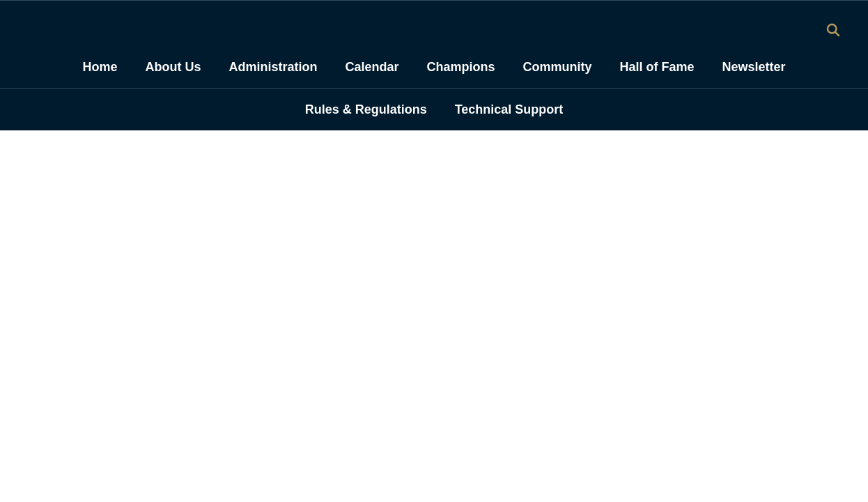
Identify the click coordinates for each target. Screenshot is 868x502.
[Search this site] (833, 30)
